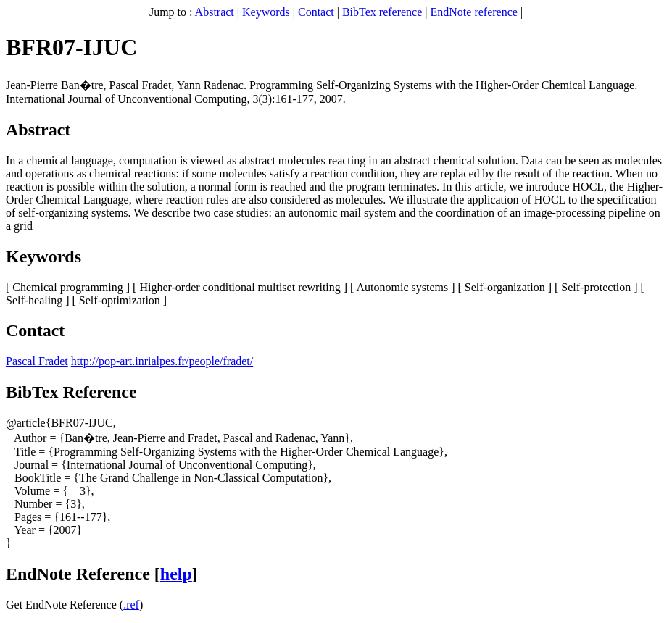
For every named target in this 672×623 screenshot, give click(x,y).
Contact (316, 12)
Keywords (266, 12)
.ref (131, 605)
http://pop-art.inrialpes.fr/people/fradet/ (162, 361)
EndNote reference (474, 12)
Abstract (215, 12)
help (176, 574)
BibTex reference (382, 12)
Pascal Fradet (37, 361)
